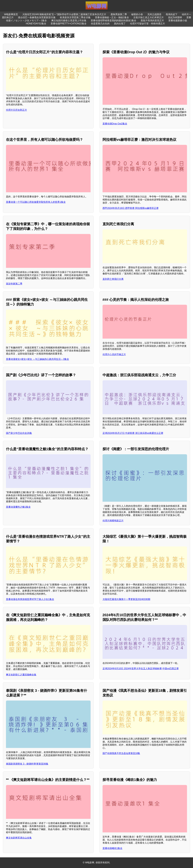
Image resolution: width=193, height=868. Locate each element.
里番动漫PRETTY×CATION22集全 (69, 24)
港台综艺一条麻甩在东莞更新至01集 (37, 17)
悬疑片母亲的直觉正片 (152, 20)
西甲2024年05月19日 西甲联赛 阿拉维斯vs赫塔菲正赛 (131, 208)
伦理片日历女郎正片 (16, 110)
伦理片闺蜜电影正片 (113, 521)
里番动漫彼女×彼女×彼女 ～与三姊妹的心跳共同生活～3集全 (37, 359)
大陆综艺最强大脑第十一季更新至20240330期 (126, 599)
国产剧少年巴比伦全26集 (19, 433)
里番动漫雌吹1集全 (113, 848)
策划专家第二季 (14, 284)
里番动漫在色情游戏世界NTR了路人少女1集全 (30, 599)
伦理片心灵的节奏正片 (114, 354)
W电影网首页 (11, 14)
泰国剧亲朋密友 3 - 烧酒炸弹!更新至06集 (27, 764)
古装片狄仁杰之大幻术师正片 (149, 17)
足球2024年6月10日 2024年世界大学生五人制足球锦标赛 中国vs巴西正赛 (141, 669)
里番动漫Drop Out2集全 (115, 124)
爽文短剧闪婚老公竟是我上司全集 (69, 20)
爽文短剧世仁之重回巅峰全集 (21, 675)
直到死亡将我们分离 (113, 279)
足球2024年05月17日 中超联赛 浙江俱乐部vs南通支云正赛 (133, 433)
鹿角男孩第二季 (119, 14)
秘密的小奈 (137, 14)
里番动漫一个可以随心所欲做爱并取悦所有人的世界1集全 (36, 202)
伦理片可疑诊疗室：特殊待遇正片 (147, 24)
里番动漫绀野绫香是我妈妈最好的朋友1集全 (114, 20)
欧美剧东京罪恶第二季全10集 (75, 17)
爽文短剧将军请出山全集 (19, 838)
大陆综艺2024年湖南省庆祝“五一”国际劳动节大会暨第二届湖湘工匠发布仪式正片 (64, 14)
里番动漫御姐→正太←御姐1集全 (112, 17)
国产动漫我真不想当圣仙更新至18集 (121, 753)
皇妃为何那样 (175, 17)
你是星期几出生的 (100, 24)
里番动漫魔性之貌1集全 (18, 507)
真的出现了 (120, 24)
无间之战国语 (154, 14)
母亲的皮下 (172, 14)
